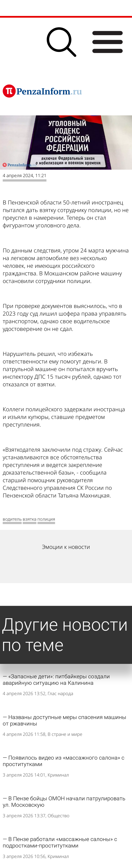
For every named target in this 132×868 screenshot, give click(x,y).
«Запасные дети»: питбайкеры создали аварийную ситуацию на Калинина (56, 680)
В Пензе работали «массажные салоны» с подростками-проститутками (60, 842)
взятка (30, 519)
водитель (12, 519)
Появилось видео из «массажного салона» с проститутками (64, 761)
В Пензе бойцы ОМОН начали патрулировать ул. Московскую (64, 802)
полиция (46, 519)
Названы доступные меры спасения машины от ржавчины (64, 720)
